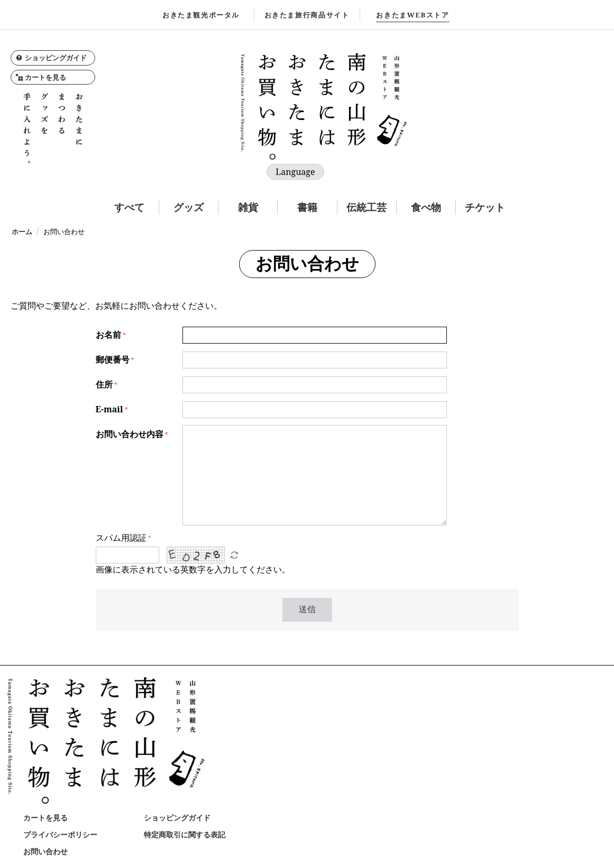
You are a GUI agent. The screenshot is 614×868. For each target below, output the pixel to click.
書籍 (307, 207)
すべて (129, 207)
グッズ (189, 207)
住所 (104, 384)
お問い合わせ (45, 851)
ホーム (22, 232)
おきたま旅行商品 (307, 15)
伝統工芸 (366, 207)
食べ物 (426, 207)
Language (295, 172)
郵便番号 (113, 359)
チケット (485, 207)
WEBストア (413, 15)
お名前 (108, 335)
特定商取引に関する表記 (185, 834)
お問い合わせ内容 (130, 434)
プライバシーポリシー (60, 834)
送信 (307, 609)
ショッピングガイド (51, 58)
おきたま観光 (201, 15)
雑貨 (248, 207)
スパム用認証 (121, 538)
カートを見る (41, 77)
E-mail (109, 409)
